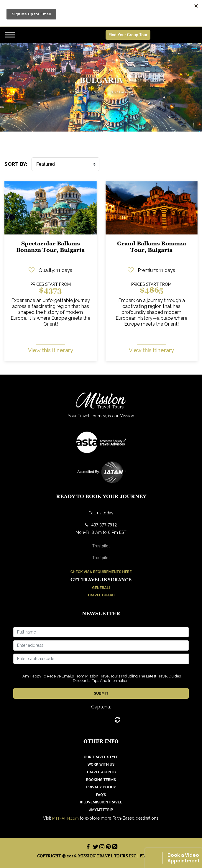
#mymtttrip (101, 810)
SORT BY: (16, 164)
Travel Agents (101, 772)
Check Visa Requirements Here (101, 572)
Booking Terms (101, 780)
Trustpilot (101, 546)
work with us (101, 764)
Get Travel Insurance (101, 580)
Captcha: (101, 707)
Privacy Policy (101, 787)
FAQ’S (101, 795)
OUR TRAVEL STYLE (101, 757)
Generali (101, 588)
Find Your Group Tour (128, 35)
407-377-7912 (101, 525)
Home (76, 92)
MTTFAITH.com (65, 818)
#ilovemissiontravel (101, 802)
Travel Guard (101, 595)
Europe (96, 92)
